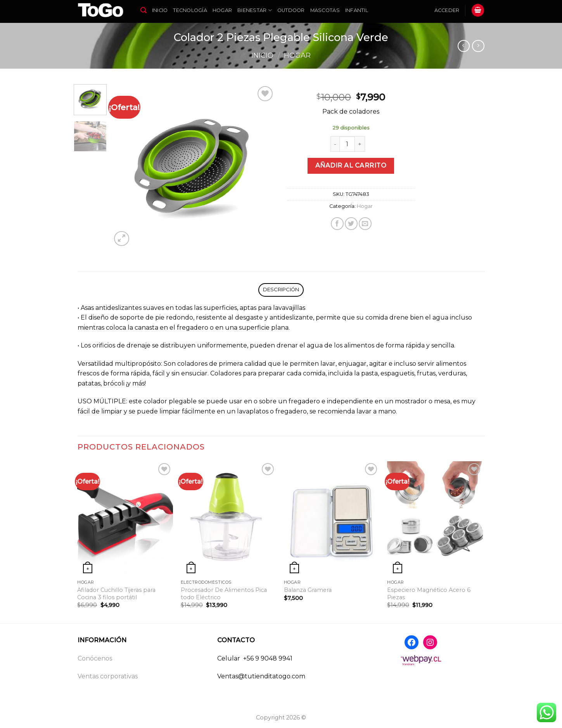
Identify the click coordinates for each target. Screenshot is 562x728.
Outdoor (291, 10)
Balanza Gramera (308, 590)
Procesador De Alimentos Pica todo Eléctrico (224, 594)
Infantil (357, 10)
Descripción (281, 290)
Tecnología (190, 10)
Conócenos (95, 658)
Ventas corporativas (108, 676)
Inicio (160, 10)
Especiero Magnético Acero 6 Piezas (429, 594)
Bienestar (255, 10)
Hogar (222, 10)
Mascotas (325, 10)
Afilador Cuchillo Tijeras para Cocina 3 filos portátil (116, 594)
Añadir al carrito (351, 165)
